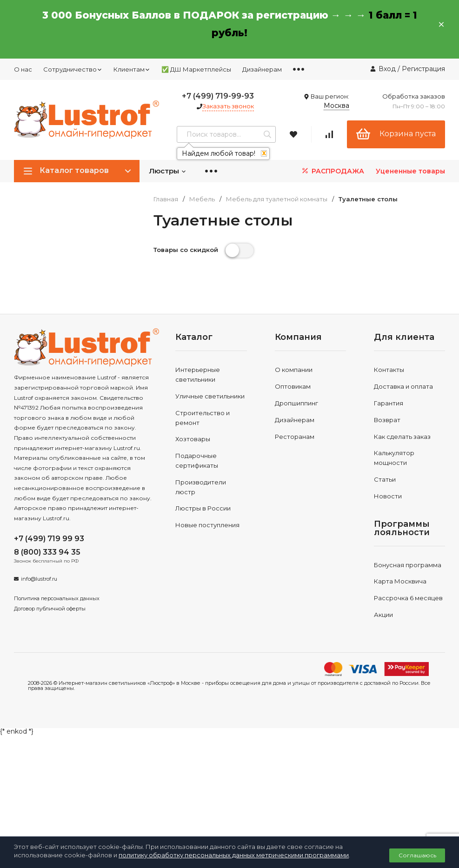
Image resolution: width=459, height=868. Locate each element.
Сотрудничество (73, 69)
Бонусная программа (408, 565)
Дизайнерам (262, 69)
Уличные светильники (210, 396)
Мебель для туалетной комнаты (277, 199)
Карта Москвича (400, 581)
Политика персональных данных (57, 598)
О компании (294, 370)
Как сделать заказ (402, 437)
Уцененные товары (410, 171)
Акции (383, 615)
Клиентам (132, 69)
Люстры (168, 171)
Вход (387, 69)
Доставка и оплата (403, 386)
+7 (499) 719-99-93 (218, 96)
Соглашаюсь (417, 855)
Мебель (202, 199)
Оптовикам (293, 386)
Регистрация (423, 69)
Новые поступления (207, 525)
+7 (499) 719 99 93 (49, 539)
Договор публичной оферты (50, 609)
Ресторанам (295, 437)
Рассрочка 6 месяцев (408, 598)
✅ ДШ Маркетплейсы (196, 69)
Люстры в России (203, 508)
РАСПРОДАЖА (332, 171)
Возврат (387, 420)
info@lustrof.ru (39, 579)
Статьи (385, 479)
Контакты (389, 370)
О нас (23, 69)
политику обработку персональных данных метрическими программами (234, 855)
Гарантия (389, 403)
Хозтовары (193, 439)
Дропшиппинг (296, 403)
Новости (388, 496)
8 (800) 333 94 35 (47, 552)
